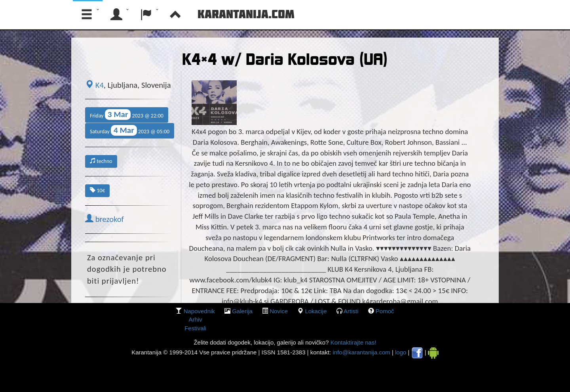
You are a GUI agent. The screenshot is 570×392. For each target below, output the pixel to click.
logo (401, 352)
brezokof (104, 219)
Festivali (195, 328)
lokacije (316, 311)
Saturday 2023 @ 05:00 (130, 130)
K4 (94, 85)
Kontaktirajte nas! (352, 342)
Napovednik (199, 311)
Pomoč (385, 311)
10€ (97, 190)
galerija (242, 311)
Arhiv (196, 319)
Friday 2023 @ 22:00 (127, 115)
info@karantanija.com (361, 352)
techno (101, 161)
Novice (279, 311)
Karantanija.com (246, 14)
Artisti (351, 311)
